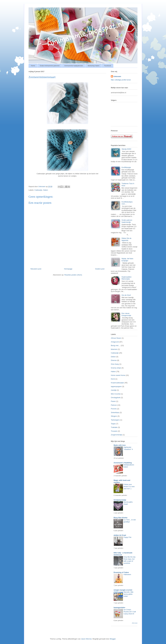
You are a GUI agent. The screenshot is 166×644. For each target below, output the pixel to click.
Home (33, 66)
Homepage (68, 269)
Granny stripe (116, 368)
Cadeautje (38, 190)
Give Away (115, 364)
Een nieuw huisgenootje (126, 314)
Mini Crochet (116, 394)
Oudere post (100, 269)
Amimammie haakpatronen (74, 66)
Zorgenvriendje (117, 435)
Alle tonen (135, 623)
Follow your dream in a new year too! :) (129, 487)
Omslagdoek (116, 398)
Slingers (114, 416)
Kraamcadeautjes (117, 383)
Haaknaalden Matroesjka (127, 278)
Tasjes (113, 424)
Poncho (114, 409)
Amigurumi (115, 342)
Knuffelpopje (126, 167)
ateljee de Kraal (120, 535)
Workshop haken (94, 66)
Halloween (127, 575)
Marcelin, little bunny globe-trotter (128, 594)
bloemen (114, 349)
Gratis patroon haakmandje (127, 221)
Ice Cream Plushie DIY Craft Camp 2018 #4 (130, 612)
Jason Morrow (86, 639)
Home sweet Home (118, 375)
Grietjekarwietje (120, 500)
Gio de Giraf (126, 295)
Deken (113, 357)
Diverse (114, 360)
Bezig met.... (116, 345)
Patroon (114, 405)
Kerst (113, 379)
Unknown (117, 76)
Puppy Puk (127, 537)
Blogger (113, 639)
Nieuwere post (36, 269)
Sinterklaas (115, 412)
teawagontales (119, 608)
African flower (116, 338)
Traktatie (114, 427)
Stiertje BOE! (126, 149)
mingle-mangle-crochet (123, 590)
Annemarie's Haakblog (123, 463)
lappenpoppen (116, 386)
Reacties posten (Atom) (73, 275)
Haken (46, 190)
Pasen (113, 401)
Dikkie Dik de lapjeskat (126, 239)
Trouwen (114, 431)
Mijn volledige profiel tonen (121, 80)
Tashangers (115, 420)
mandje (114, 390)
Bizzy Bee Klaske (120, 518)
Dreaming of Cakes (121, 572)
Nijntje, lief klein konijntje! (127, 260)
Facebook (108, 66)
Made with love (120, 445)
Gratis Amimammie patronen (50, 66)
